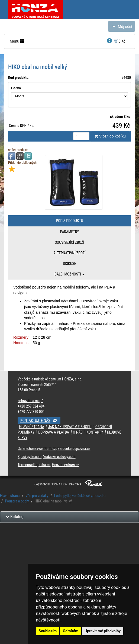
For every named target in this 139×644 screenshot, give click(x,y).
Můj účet (121, 28)
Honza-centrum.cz (66, 465)
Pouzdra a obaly (17, 501)
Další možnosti (69, 274)
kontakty (95, 432)
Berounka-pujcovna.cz (74, 448)
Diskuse (69, 264)
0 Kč (116, 41)
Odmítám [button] (71, 631)
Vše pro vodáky (37, 496)
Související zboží (69, 242)
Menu (18, 42)
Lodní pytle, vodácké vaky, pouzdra (80, 496)
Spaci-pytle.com (30, 457)
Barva (16, 88)
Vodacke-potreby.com (59, 457)
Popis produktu (69, 221)
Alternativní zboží (69, 253)
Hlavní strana (32, 427)
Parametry (70, 232)
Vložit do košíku (110, 136)
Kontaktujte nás (40, 420)
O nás (78, 432)
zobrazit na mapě (30, 401)
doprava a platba (54, 432)
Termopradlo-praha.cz (34, 465)
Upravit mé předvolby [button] (103, 631)
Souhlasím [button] (48, 631)
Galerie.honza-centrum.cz (37, 448)
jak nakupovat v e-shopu (70, 427)
